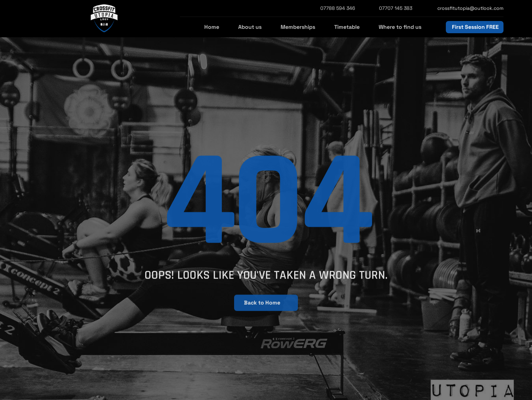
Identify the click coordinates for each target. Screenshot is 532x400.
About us (250, 27)
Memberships (298, 27)
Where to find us (400, 27)
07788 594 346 (338, 8)
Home (212, 27)
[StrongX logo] (104, 19)
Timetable (347, 27)
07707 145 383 (396, 8)
